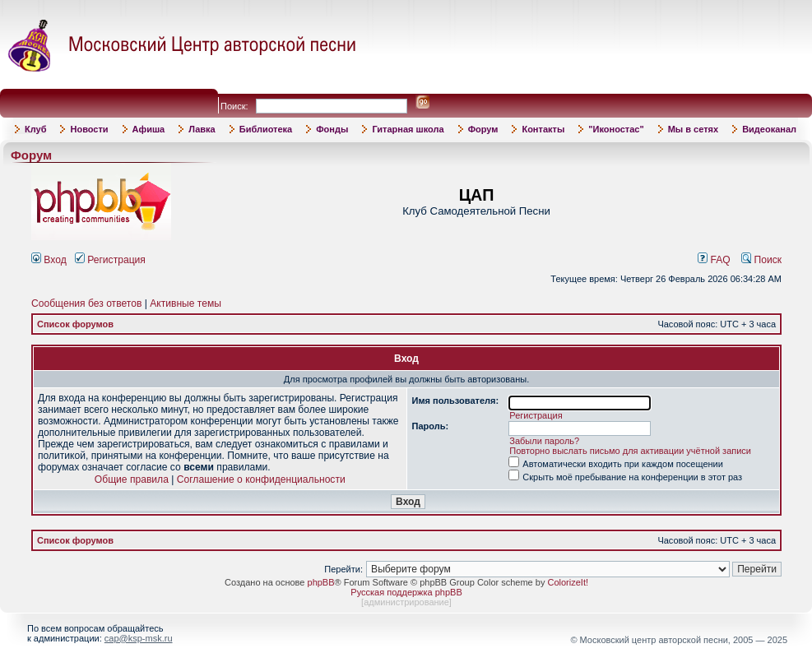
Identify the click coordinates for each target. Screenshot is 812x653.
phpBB (321, 582)
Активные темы (186, 303)
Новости (89, 129)
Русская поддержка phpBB (406, 592)
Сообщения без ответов (86, 303)
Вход (49, 260)
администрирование (406, 602)
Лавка (202, 129)
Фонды (332, 129)
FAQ (714, 260)
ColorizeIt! (568, 582)
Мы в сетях (693, 129)
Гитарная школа (408, 129)
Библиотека (266, 129)
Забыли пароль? (544, 441)
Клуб (35, 129)
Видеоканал (769, 129)
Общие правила (132, 479)
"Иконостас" (616, 129)
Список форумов (75, 324)
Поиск (761, 260)
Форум (483, 129)
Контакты (543, 129)
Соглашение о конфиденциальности (261, 479)
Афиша (149, 129)
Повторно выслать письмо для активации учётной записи (630, 451)
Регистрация (110, 260)
